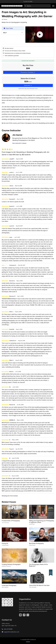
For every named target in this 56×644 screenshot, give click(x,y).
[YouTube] (20, 615)
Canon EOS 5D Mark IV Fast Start (39, 585)
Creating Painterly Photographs (11, 564)
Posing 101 (5, 543)
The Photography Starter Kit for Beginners (38, 565)
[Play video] (40, 35)
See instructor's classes (19, 143)
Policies (28, 642)
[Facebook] (24, 615)
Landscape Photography (9, 585)
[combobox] (37, 6)
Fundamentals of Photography (11, 521)
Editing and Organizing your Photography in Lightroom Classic (42, 521)
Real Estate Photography (36, 543)
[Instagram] (28, 615)
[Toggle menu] (53, 6)
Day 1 (5, 33)
